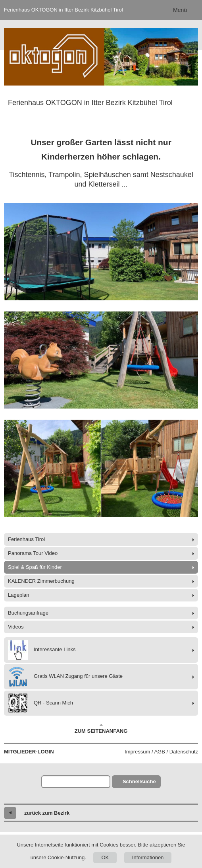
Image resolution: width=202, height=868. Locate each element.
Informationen (148, 857)
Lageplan (19, 595)
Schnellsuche (139, 781)
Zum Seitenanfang (101, 729)
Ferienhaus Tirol (26, 539)
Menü (180, 10)
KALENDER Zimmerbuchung (41, 581)
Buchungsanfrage (28, 613)
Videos (16, 627)
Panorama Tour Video (33, 553)
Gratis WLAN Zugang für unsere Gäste (65, 677)
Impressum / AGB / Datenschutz (161, 752)
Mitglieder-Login (29, 752)
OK (105, 857)
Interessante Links (42, 650)
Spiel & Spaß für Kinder (35, 567)
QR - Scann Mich (40, 703)
